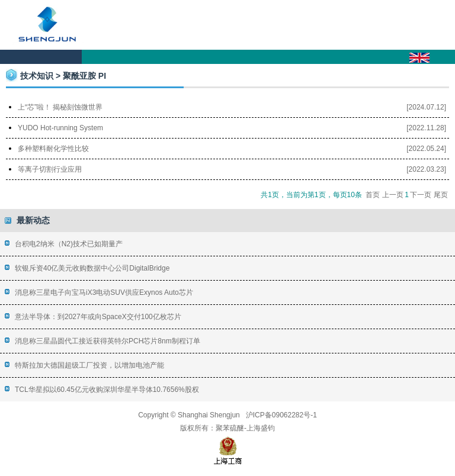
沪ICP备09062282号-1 (281, 415)
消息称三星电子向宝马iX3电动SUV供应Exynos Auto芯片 (104, 292)
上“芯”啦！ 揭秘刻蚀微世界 (60, 107)
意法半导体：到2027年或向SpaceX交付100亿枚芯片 (98, 317)
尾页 (441, 195)
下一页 (421, 195)
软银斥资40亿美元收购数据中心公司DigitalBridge (92, 268)
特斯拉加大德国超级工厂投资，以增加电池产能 (89, 365)
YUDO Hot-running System (60, 128)
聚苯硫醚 (230, 428)
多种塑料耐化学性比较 (53, 149)
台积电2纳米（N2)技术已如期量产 (69, 244)
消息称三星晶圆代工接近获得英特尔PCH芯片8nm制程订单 (108, 341)
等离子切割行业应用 (50, 169)
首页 (373, 195)
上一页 (393, 195)
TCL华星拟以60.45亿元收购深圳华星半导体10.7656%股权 (107, 390)
